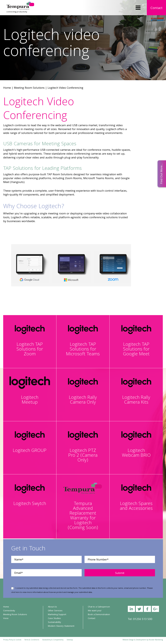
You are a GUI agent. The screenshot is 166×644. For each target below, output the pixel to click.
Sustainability (54, 622)
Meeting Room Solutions (29, 88)
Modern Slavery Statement (61, 626)
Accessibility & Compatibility (53, 640)
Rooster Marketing (156, 640)
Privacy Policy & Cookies (12, 640)
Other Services (55, 611)
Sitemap (70, 640)
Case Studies (54, 619)
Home (7, 88)
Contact (156, 8)
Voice (6, 619)
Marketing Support (57, 615)
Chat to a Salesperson (99, 607)
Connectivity (9, 611)
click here (15, 592)
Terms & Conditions (32, 640)
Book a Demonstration (99, 615)
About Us (52, 607)
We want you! (95, 611)
